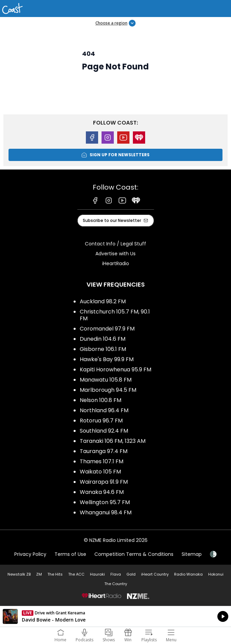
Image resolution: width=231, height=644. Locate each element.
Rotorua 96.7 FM (101, 421)
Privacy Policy (30, 554)
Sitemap (192, 554)
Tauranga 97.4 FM (104, 451)
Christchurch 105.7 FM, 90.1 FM (115, 315)
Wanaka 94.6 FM (102, 492)
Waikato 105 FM (100, 472)
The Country (116, 584)
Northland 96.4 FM (104, 410)
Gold (131, 574)
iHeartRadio (116, 263)
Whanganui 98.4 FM (106, 512)
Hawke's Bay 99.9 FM (107, 359)
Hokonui (216, 574)
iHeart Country (155, 574)
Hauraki (97, 574)
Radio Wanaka (188, 574)
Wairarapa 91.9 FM (104, 482)
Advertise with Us (115, 254)
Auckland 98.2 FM (103, 301)
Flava (116, 574)
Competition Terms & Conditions (134, 554)
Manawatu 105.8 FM (106, 380)
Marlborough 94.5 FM (108, 390)
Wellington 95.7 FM (105, 502)
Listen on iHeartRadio (115, 616)
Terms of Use (70, 554)
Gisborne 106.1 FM (103, 349)
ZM (39, 574)
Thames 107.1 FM (102, 461)
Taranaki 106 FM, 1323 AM (113, 441)
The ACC (76, 574)
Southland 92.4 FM (104, 431)
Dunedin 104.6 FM (103, 339)
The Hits (55, 574)
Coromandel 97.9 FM (107, 329)
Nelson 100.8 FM (101, 400)
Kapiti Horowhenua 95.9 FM (115, 369)
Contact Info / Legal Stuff (115, 244)
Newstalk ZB (19, 574)
